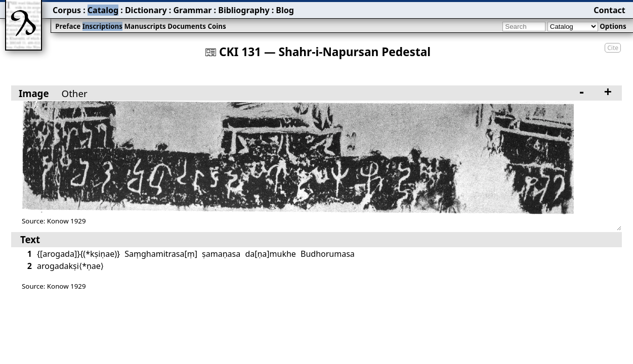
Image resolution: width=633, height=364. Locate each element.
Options (613, 26)
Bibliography (244, 10)
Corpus (67, 10)
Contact (609, 10)
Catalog (103, 10)
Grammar (192, 10)
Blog (285, 10)
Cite (613, 48)
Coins (217, 26)
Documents (187, 26)
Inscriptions (102, 26)
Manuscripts (145, 26)
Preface (68, 26)
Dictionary (146, 10)
